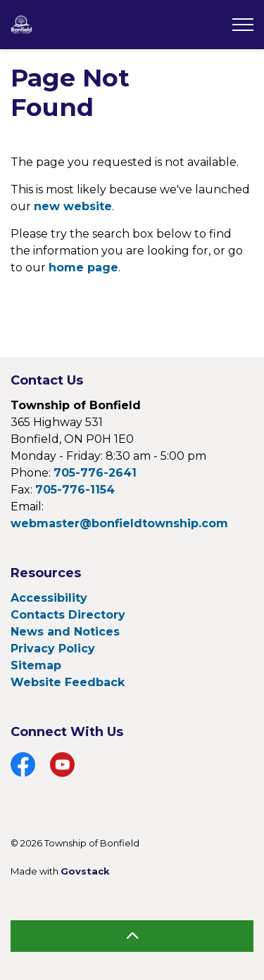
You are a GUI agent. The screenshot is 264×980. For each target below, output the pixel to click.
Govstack (85, 871)
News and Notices (65, 632)
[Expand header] (243, 25)
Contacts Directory (68, 615)
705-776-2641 (95, 473)
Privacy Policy (53, 649)
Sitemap (36, 665)
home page (83, 267)
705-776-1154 (75, 490)
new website (73, 206)
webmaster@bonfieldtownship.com (119, 523)
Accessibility (49, 598)
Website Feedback (68, 682)
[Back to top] (132, 936)
